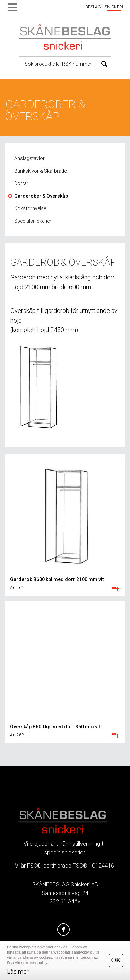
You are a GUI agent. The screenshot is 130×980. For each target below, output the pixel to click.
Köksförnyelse (30, 208)
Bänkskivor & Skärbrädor (42, 171)
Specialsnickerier (33, 221)
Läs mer (18, 971)
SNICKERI (114, 7)
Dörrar (21, 183)
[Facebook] (63, 930)
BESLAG (93, 7)
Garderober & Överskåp (41, 196)
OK (116, 960)
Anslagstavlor (29, 158)
